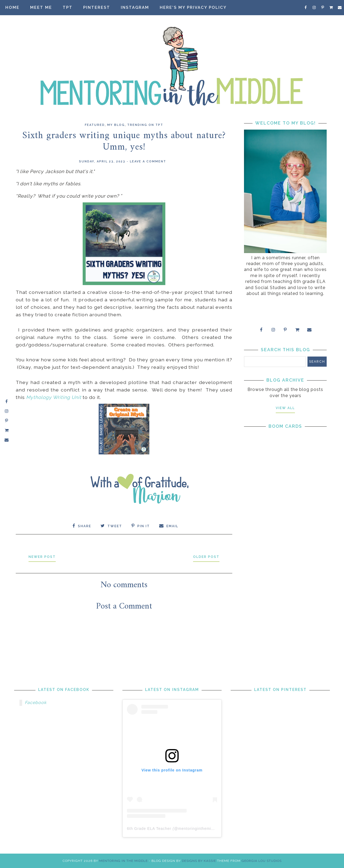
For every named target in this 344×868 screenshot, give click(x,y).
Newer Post (42, 557)
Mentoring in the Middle (123, 861)
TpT (68, 7)
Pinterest (97, 7)
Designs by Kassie (199, 861)
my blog (116, 125)
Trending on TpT (145, 125)
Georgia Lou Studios (262, 861)
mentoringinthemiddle (199, 829)
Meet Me (41, 7)
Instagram (135, 7)
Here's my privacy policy (193, 7)
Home (12, 7)
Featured (95, 125)
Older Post (206, 557)
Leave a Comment (148, 161)
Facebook (36, 703)
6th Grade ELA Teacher (149, 829)
